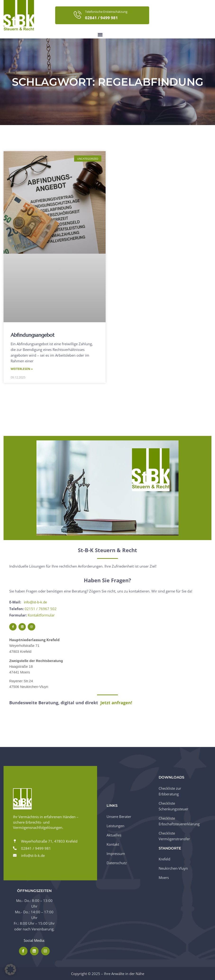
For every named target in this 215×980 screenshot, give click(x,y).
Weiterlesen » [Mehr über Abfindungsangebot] (22, 369)
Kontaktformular (41, 615)
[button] (100, 35)
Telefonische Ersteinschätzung (106, 12)
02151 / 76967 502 (41, 609)
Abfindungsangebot (33, 335)
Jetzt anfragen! (116, 703)
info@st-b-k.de (36, 602)
